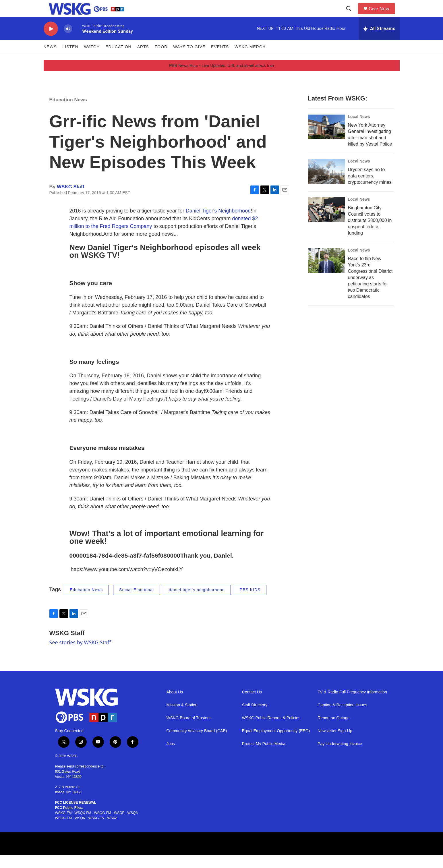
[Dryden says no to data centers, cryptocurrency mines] (326, 184)
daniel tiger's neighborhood (197, 603)
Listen (70, 60)
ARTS (143, 60)
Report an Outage (333, 731)
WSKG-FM (63, 826)
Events (220, 60)
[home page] (82, 15)
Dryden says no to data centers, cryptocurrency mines (370, 189)
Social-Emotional (137, 603)
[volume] (68, 42)
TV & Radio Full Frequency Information (352, 705)
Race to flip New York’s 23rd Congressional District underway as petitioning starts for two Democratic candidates (370, 290)
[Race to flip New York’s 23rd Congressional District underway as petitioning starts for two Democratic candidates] (326, 273)
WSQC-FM (64, 831)
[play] (51, 42)
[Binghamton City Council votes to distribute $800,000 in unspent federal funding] (326, 223)
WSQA (133, 826)
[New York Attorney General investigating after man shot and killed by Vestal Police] (326, 140)
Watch (92, 60)
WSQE (119, 826)
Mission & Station (182, 718)
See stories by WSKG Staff (80, 655)
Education (118, 60)
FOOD (161, 60)
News (50, 60)
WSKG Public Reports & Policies (271, 731)
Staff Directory (255, 718)
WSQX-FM (83, 826)
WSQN (80, 831)
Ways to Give (189, 60)
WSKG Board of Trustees (189, 731)
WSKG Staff (70, 200)
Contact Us (252, 705)
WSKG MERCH (250, 60)
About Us (175, 705)
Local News (359, 129)
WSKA (112, 831)
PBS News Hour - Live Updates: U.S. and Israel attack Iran (221, 78)
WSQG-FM (103, 826)
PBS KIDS (250, 603)
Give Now (382, 15)
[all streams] (379, 42)
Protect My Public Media (264, 757)
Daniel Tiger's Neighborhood (218, 224)
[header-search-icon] (351, 15)
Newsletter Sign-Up (335, 744)
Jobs (171, 757)
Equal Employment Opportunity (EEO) (276, 744)
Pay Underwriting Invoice (340, 757)
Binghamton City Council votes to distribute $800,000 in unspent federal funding (370, 233)
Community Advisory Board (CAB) (197, 744)
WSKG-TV (96, 831)
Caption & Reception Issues (342, 718)
